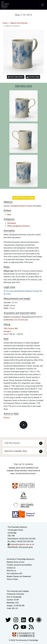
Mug (9, 214)
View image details (16, 77)
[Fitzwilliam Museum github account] (16, 627)
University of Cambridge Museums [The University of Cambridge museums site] (21, 559)
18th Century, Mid (11, 328)
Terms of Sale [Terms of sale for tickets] (12, 579)
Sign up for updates (23, 464)
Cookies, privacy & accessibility (19, 565)
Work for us (11, 571)
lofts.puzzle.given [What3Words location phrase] (26, 547)
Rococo (7, 418)
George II (7, 331)
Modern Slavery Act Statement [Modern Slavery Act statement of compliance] (19, 576)
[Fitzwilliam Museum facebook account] (24, 620)
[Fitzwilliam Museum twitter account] (8, 620)
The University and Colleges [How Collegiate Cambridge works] (18, 591)
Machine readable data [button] (16, 451)
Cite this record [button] (12, 443)
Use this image (33, 77)
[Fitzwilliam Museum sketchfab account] (39, 620)
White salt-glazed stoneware (19, 226)
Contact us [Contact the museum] (11, 568)
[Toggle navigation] (42, 5)
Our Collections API (14, 574)
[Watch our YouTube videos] (24, 627)
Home (5, 23)
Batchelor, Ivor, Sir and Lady (17, 320)
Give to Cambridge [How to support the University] (14, 597)
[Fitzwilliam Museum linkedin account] (31, 620)
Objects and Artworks (19, 23)
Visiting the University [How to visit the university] (15, 594)
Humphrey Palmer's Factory (22, 206)
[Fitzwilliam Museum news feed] (31, 627)
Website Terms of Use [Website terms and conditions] (15, 562)
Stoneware (12, 223)
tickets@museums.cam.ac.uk (22, 544)
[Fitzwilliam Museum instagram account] (16, 620)
